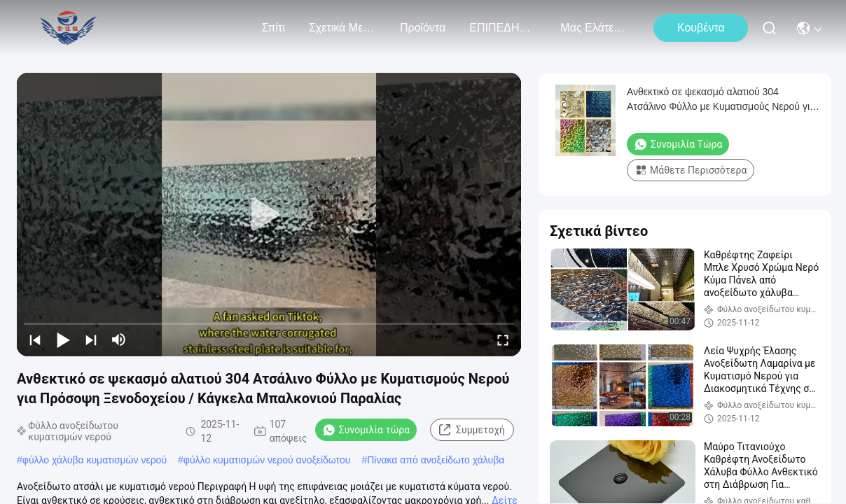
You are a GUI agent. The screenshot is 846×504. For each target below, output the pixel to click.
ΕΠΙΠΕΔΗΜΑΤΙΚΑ (503, 28)
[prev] (35, 339)
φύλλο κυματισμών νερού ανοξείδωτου (267, 460)
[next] (91, 339)
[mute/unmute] (119, 339)
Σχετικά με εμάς (342, 28)
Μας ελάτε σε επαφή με (594, 28)
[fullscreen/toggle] (503, 339)
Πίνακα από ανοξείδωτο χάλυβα (436, 460)
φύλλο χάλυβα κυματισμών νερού (95, 460)
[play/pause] (63, 339)
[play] (269, 215)
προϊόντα (423, 28)
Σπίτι (273, 28)
